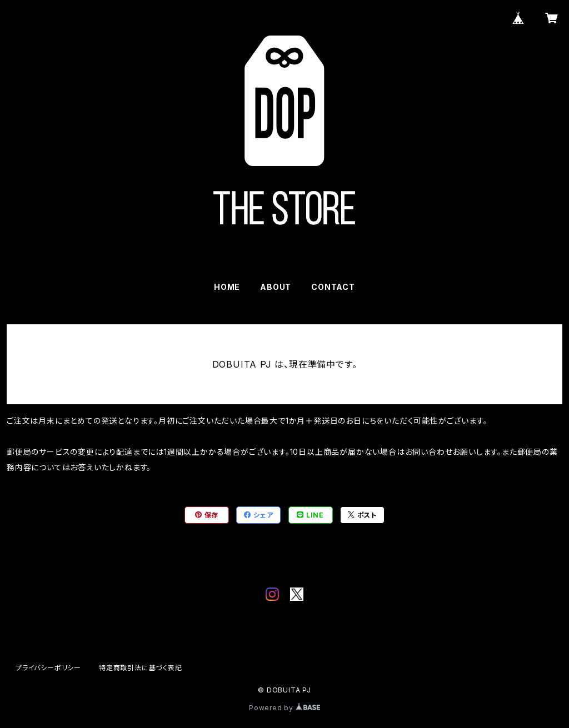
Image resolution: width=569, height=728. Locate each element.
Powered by (284, 708)
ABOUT (276, 287)
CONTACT (333, 287)
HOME (227, 287)
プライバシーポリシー (48, 668)
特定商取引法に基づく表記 (141, 668)
